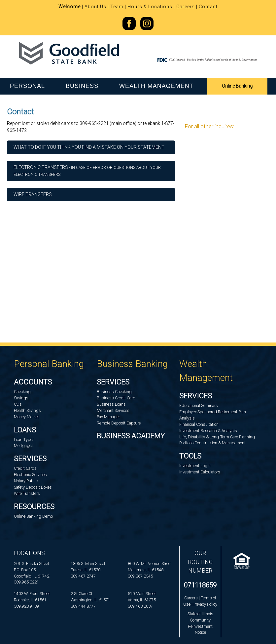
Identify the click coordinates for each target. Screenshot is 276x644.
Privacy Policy (205, 604)
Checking (22, 392)
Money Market (26, 417)
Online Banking (237, 86)
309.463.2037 (140, 606)
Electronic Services (30, 475)
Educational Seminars (199, 405)
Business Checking (114, 392)
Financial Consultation (199, 424)
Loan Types (24, 440)
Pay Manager (108, 417)
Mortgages (24, 445)
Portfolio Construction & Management (212, 443)
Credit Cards (25, 468)
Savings (21, 398)
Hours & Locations (150, 7)
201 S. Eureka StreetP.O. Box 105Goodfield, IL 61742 (32, 570)
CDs (18, 404)
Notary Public (26, 481)
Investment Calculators (200, 472)
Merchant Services (113, 410)
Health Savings (27, 410)
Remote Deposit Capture (119, 423)
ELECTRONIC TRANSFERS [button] (87, 171)
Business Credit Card (116, 398)
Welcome (69, 7)
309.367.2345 (140, 576)
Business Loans (111, 404)
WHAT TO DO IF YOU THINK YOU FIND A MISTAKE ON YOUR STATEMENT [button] (89, 147)
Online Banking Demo (33, 516)
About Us (95, 7)
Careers (186, 7)
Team (117, 7)
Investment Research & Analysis (208, 431)
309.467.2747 (83, 576)
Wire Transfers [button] (33, 194)
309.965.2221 (26, 582)
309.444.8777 (83, 606)
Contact (208, 7)
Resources (34, 507)
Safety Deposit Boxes (33, 487)
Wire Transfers (27, 493)
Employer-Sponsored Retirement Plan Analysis (213, 415)
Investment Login (195, 466)
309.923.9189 (26, 606)
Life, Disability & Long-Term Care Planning (217, 437)
